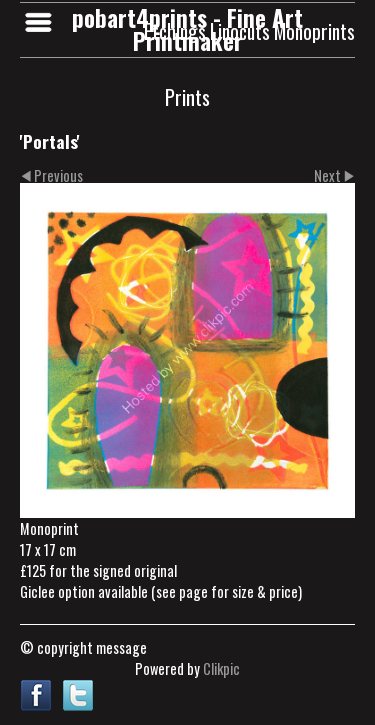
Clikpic (221, 668)
